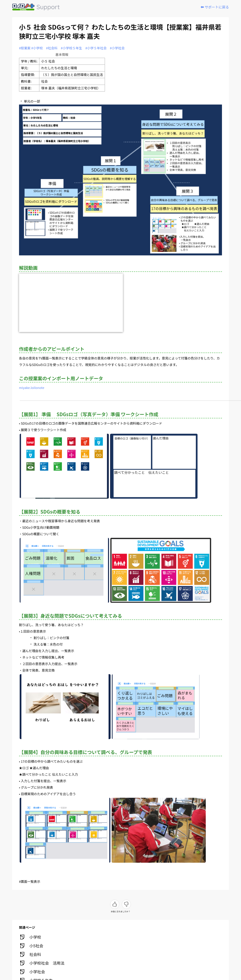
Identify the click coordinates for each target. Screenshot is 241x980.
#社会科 (52, 48)
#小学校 (37, 48)
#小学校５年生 (71, 48)
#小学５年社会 (96, 48)
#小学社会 (117, 48)
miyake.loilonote (32, 388)
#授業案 (25, 48)
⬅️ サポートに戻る (215, 7)
